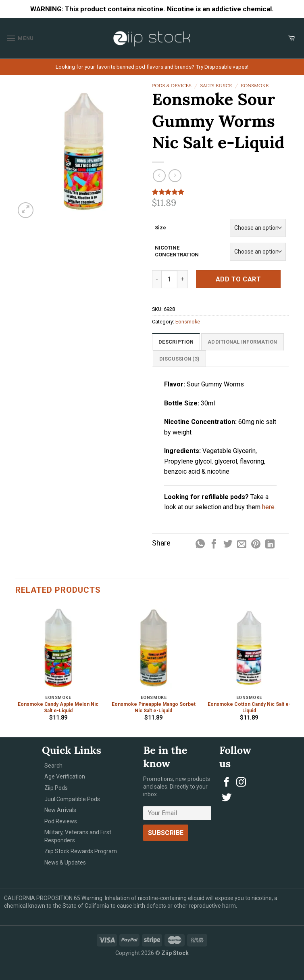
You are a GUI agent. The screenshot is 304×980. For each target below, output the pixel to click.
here (268, 507)
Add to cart (238, 279)
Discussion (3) (180, 359)
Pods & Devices (172, 85)
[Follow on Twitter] (227, 798)
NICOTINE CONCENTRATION (177, 251)
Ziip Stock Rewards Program (81, 851)
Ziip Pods (56, 788)
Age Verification (65, 776)
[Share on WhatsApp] (200, 545)
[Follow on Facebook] (227, 783)
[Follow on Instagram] (241, 783)
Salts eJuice (216, 85)
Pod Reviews (61, 821)
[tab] (176, 342)
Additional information (243, 342)
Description (176, 342)
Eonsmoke (255, 85)
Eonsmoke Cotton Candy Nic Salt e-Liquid (249, 707)
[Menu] (20, 38)
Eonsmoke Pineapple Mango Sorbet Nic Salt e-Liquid (154, 707)
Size (160, 228)
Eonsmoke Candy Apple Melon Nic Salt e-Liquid (58, 707)
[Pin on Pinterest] (256, 545)
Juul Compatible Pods (72, 799)
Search (53, 766)
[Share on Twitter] (228, 545)
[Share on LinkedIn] (270, 545)
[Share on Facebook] (214, 545)
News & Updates (65, 862)
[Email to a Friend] (242, 545)
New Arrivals (60, 810)
